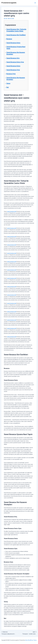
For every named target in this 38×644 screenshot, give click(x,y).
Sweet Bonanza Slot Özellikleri (16, 35)
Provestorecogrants (9, 3)
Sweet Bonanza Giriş (13, 58)
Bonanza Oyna (11, 74)
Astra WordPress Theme (31, 640)
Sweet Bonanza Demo (13, 43)
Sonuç (8, 83)
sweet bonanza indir (12, 211)
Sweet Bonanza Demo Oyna (15, 62)
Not (8, 87)
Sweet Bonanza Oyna (13, 70)
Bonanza (9, 39)
